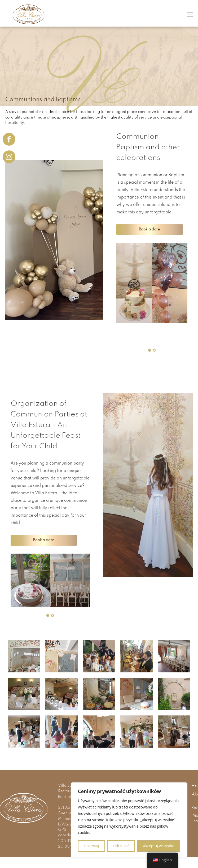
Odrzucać (121, 846)
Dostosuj (91, 846)
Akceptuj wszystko (159, 846)
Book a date (149, 229)
